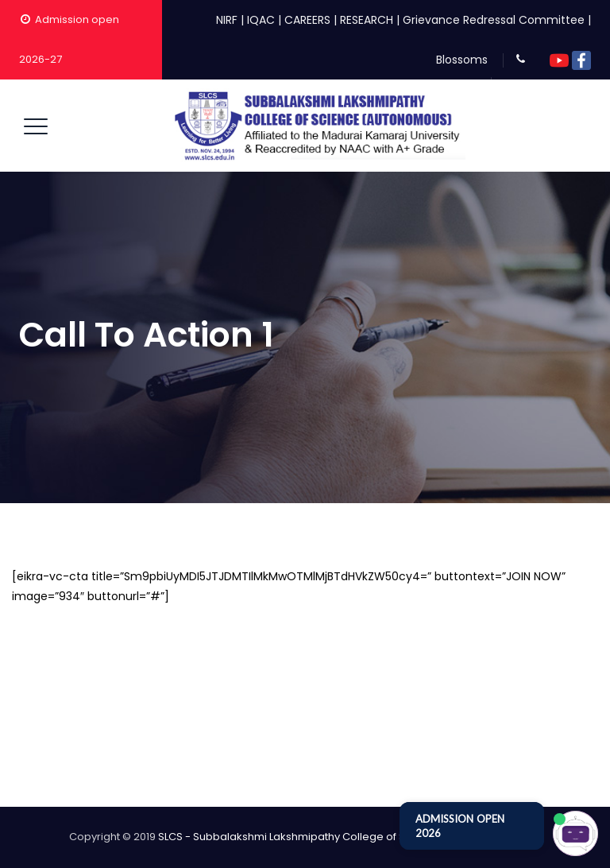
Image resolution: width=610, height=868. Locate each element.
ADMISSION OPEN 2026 (460, 826)
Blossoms (462, 60)
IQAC (261, 20)
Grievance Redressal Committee (494, 20)
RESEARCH (367, 20)
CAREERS (307, 20)
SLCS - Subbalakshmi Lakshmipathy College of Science (299, 837)
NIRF (227, 20)
